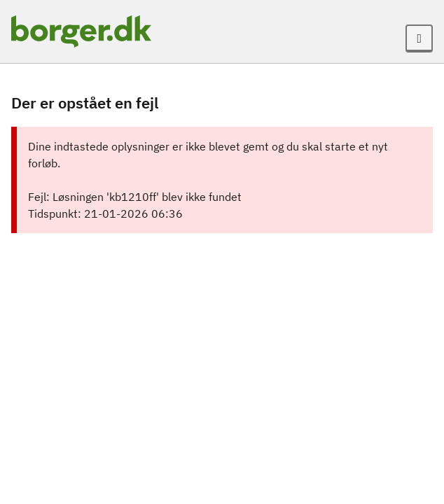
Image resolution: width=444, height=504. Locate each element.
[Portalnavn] (81, 31)
